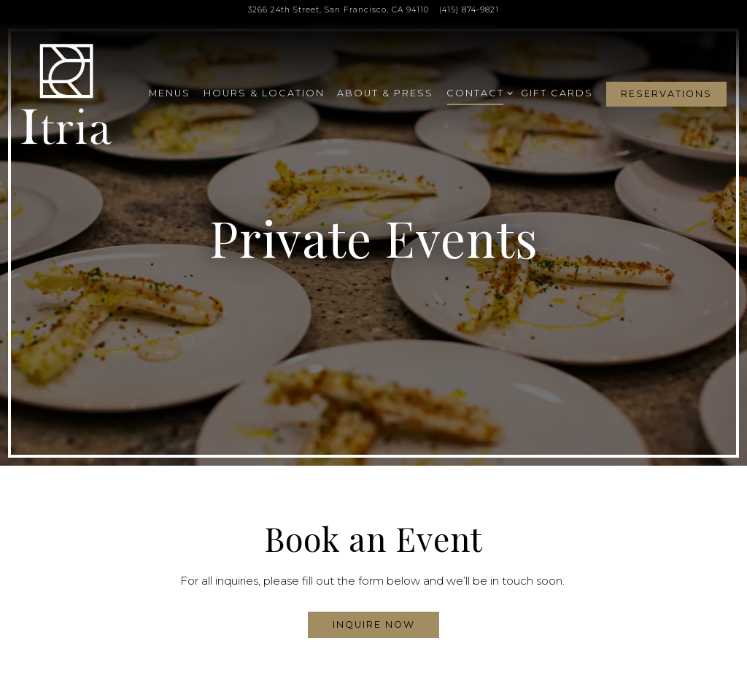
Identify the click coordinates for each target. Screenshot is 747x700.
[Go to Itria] (338, 10)
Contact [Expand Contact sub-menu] (477, 92)
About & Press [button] (385, 93)
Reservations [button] (666, 94)
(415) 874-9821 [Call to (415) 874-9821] (469, 10)
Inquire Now (374, 617)
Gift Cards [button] (557, 93)
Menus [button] (170, 93)
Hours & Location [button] (264, 93)
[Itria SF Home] (68, 93)
